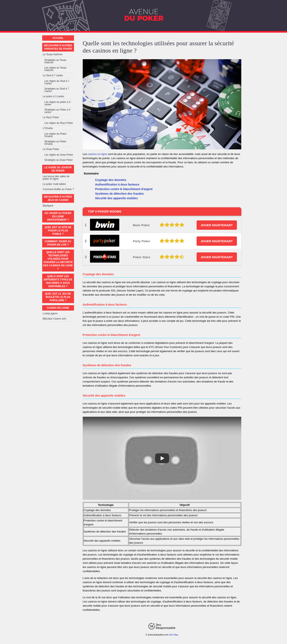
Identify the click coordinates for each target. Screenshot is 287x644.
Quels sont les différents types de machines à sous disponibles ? (58, 281)
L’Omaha (48, 128)
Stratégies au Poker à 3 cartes (57, 111)
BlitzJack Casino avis (55, 319)
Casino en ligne (58, 308)
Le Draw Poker (51, 149)
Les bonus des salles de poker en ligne (56, 178)
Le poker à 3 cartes (54, 96)
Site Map (174, 635)
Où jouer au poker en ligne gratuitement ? (58, 216)
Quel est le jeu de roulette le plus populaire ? (58, 297)
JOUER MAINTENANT (217, 225)
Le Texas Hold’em (53, 54)
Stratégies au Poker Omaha (55, 143)
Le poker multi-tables (54, 184)
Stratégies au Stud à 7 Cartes (57, 90)
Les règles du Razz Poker (59, 123)
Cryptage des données (111, 180)
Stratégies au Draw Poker (59, 160)
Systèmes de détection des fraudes (119, 194)
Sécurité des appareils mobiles (116, 198)
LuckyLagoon (50, 313)
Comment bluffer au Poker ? (58, 189)
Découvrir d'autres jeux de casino (58, 198)
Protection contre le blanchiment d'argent (124, 189)
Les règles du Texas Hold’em (56, 69)
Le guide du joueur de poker (58, 169)
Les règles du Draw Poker (59, 155)
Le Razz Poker (51, 117)
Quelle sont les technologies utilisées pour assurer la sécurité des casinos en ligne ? (58, 261)
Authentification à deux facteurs (117, 184)
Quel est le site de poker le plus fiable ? (58, 231)
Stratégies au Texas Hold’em (55, 61)
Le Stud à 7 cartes (53, 75)
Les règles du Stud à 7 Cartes (57, 82)
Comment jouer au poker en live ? (58, 243)
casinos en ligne (97, 154)
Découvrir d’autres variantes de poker (58, 47)
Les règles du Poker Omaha (56, 135)
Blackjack (48, 206)
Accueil (58, 38)
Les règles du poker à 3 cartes (57, 103)
